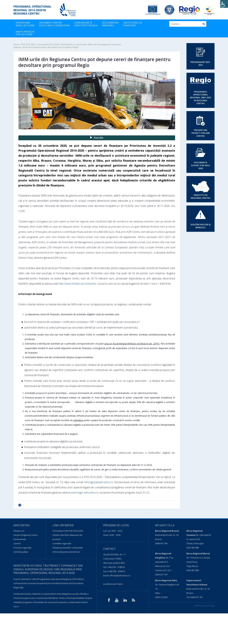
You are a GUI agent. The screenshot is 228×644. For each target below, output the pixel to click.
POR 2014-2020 (28, 44)
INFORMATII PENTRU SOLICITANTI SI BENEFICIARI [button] (54, 24)
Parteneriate (20, 539)
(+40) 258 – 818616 (116, 567)
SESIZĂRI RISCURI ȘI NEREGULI (201, 226)
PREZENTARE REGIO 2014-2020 (25, 24)
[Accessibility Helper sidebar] (224, 4)
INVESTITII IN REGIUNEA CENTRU (201, 196)
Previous (23, 101)
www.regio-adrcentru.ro (85, 493)
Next (170, 101)
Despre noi (19, 531)
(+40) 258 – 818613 (116, 571)
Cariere (17, 543)
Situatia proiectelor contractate (68, 548)
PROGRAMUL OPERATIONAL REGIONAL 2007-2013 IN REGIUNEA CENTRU (200, 98)
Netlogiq (210, 606)
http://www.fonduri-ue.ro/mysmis (77, 284)
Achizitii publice (21, 552)
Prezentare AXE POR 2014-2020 (68, 531)
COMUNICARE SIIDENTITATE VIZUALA (86, 24)
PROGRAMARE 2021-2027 (200, 63)
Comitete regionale (62, 543)
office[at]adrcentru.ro (120, 575)
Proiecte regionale (22, 548)
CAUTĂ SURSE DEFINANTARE (133, 24)
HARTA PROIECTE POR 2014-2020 (25, 33)
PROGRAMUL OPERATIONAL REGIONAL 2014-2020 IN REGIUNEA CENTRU (32, 10)
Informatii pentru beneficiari (66, 552)
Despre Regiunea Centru (26, 535)
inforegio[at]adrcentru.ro (99, 482)
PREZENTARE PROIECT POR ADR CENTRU (201, 133)
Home (16, 44)
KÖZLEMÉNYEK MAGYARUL (110, 24)
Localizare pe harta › (113, 584)
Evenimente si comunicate (74, 44)
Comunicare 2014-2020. (48, 44)
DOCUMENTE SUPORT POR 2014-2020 (201, 165)
